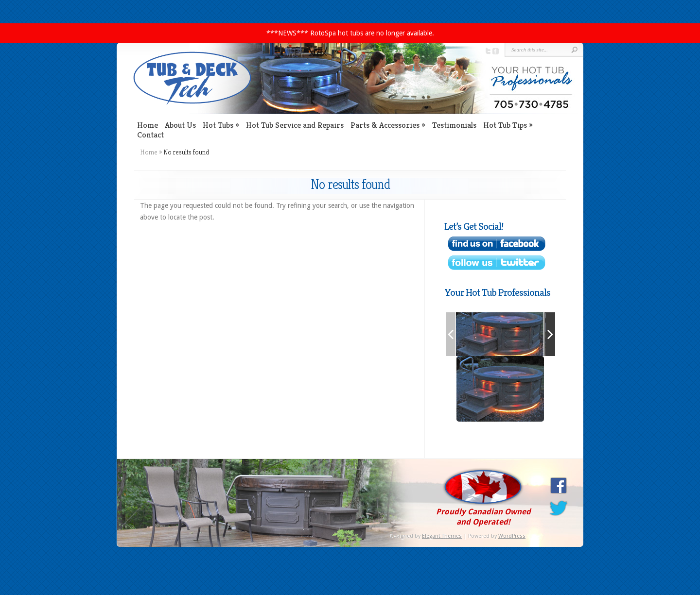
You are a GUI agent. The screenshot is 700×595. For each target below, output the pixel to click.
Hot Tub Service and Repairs (295, 125)
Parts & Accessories (385, 125)
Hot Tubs (218, 125)
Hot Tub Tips (505, 125)
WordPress (512, 536)
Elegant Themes (442, 536)
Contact (150, 135)
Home (148, 125)
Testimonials (454, 125)
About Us (180, 125)
